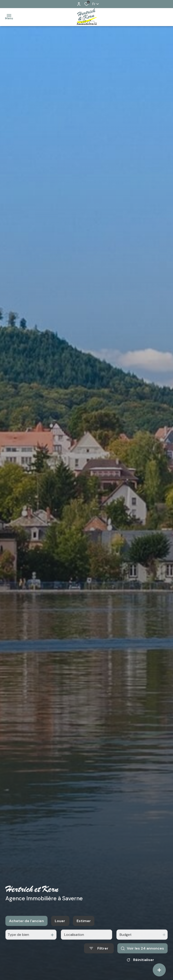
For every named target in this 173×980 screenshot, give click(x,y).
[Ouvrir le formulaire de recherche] (99, 953)
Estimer (84, 925)
